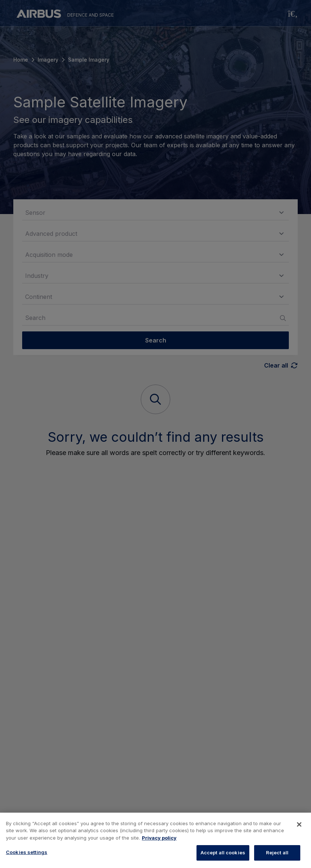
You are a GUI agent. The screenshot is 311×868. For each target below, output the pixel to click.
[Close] (299, 824)
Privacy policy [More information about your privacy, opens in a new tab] (159, 838)
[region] (155, 840)
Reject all (277, 852)
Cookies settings (27, 852)
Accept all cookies (223, 852)
